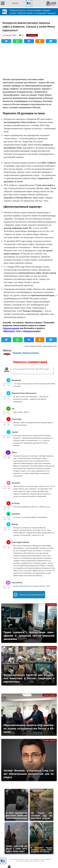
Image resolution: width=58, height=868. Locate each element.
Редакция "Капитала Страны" (26, 353)
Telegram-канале (11, 328)
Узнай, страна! (50, 695)
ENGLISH (15, 3)
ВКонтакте (9, 331)
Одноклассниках (32, 331)
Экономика (51, 605)
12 (21, 35)
